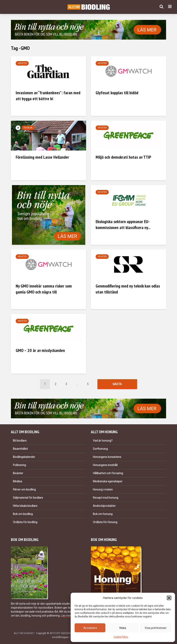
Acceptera (90, 628)
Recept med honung (106, 498)
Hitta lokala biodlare (25, 506)
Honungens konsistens (107, 457)
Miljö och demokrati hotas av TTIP (123, 157)
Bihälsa (28, 128)
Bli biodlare (20, 441)
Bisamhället (20, 449)
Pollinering (19, 465)
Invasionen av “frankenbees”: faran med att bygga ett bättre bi (48, 96)
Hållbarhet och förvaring (108, 473)
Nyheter (22, 63)
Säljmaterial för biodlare (28, 498)
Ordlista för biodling (25, 522)
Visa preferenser (156, 628)
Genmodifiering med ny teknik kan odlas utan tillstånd (128, 289)
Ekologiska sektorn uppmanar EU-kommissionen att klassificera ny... (123, 224)
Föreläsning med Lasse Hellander (42, 157)
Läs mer (66, 616)
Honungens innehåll (105, 465)
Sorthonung (100, 449)
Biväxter (18, 473)
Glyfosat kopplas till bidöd (117, 93)
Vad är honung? (103, 441)
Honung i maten (103, 490)
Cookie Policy (121, 637)
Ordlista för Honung (105, 522)
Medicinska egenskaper (108, 481)
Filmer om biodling (24, 490)
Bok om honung (103, 514)
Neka (123, 628)
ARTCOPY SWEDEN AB (62, 633)
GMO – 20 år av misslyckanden (40, 350)
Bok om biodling (23, 514)
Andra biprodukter (104, 506)
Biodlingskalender (24, 457)
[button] (169, 598)
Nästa (117, 384)
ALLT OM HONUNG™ (24, 633)
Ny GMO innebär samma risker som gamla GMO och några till (44, 289)
